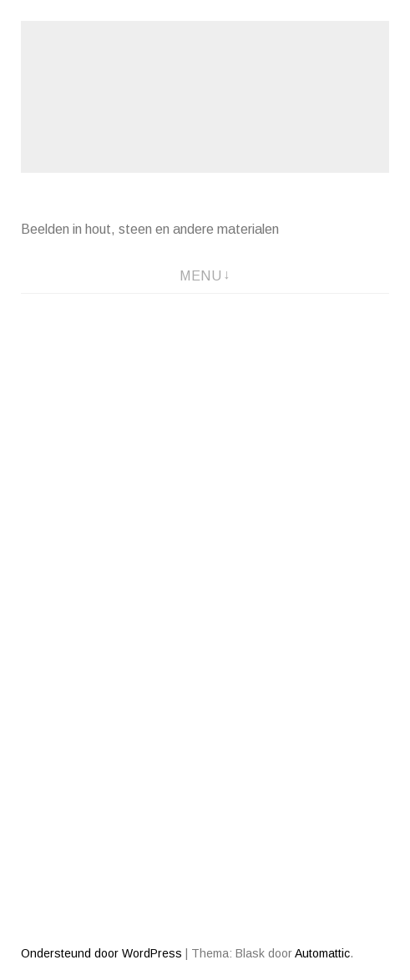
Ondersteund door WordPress (101, 953)
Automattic (322, 953)
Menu (200, 276)
